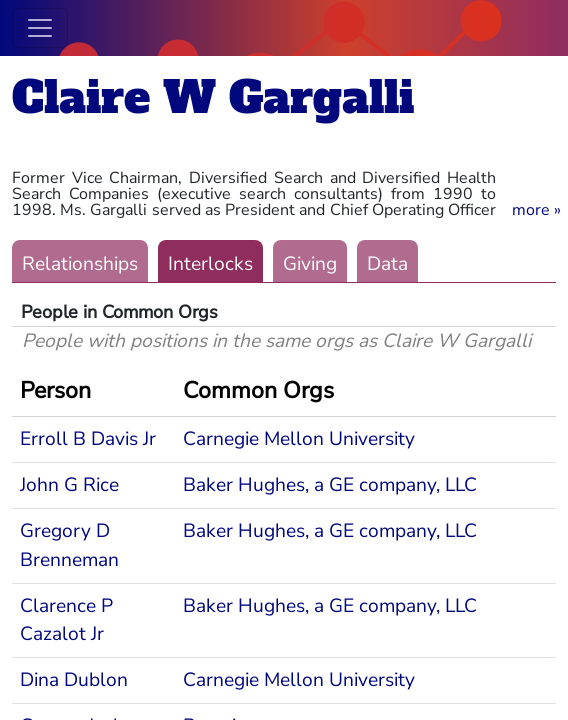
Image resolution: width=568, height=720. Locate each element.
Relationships (80, 264)
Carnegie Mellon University (299, 439)
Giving (310, 264)
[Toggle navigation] (40, 28)
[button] (536, 210)
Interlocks (210, 264)
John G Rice (69, 485)
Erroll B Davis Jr (88, 439)
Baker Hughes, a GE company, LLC (330, 485)
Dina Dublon (74, 680)
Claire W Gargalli (213, 97)
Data (387, 264)
